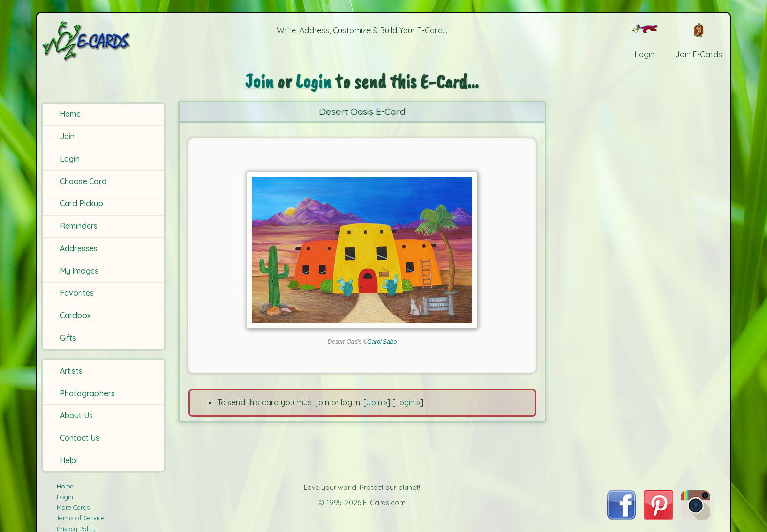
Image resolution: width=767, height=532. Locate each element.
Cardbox (75, 315)
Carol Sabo (382, 342)
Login (70, 159)
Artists (71, 371)
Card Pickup (81, 203)
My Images (79, 271)
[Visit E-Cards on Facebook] (621, 517)
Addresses (79, 248)
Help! (69, 460)
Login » (408, 402)
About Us (76, 415)
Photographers (87, 393)
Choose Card (83, 181)
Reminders (79, 226)
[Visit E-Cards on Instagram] (696, 517)
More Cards (73, 507)
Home (70, 114)
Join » (377, 402)
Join (67, 136)
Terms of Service (81, 518)
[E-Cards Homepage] (102, 41)
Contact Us (80, 438)
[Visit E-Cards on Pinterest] (658, 517)
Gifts (68, 338)
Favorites (77, 293)
